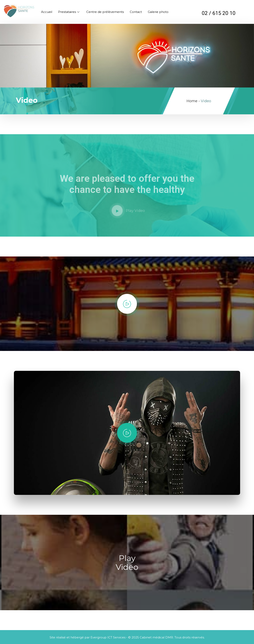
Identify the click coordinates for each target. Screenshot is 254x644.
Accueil (47, 12)
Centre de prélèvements (105, 12)
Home (192, 101)
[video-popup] (127, 304)
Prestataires (69, 12)
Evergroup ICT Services (108, 637)
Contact (136, 12)
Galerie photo (158, 12)
